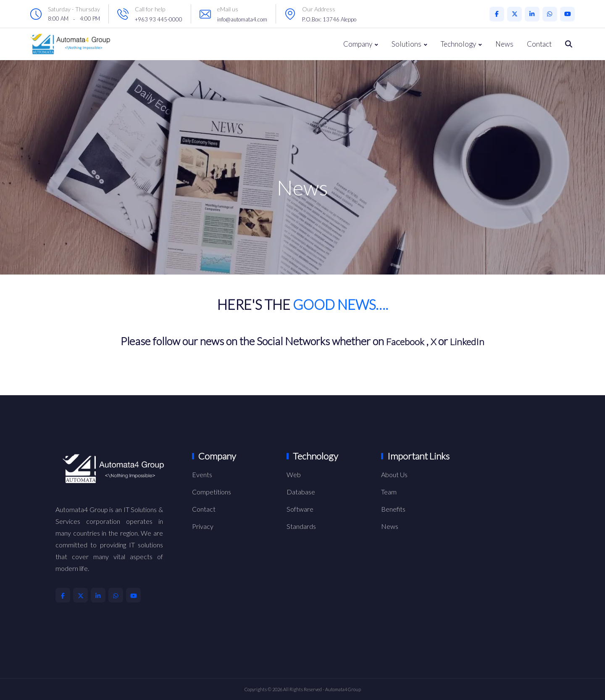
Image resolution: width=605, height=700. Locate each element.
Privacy (203, 526)
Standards (301, 526)
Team (389, 492)
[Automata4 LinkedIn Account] (532, 14)
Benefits (393, 509)
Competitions (212, 492)
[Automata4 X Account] (514, 14)
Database (301, 492)
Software (300, 509)
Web (294, 474)
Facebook (403, 341)
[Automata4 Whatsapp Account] (550, 14)
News (504, 44)
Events (202, 474)
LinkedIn (470, 341)
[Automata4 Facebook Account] (497, 14)
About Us (394, 474)
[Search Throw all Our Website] (569, 44)
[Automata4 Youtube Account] (567, 14)
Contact (539, 44)
